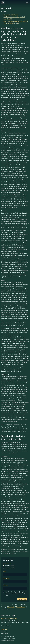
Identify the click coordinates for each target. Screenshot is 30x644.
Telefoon (5, 585)
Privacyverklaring (6, 626)
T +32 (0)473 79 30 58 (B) (8, 639)
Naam (5, 571)
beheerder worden (10, 568)
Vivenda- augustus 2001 (11, 23)
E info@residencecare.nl (8, 641)
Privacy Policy (11, 607)
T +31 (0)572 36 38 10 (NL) (8, 637)
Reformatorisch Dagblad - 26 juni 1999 (16, 21)
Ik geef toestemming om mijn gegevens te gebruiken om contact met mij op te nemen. (15, 594)
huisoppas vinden (9, 566)
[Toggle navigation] (27, 3)
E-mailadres (6, 578)
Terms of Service (21, 607)
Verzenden (22, 599)
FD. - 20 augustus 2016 (11, 15)
